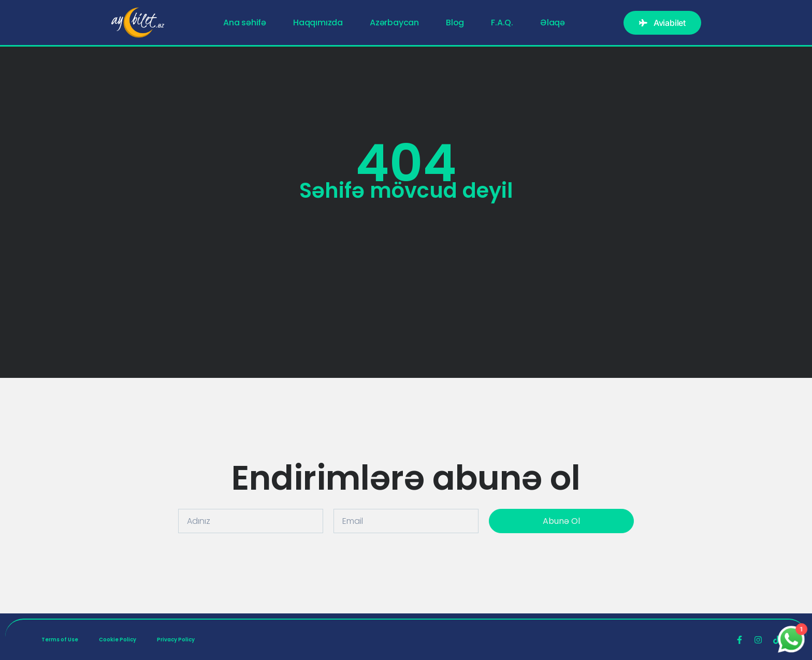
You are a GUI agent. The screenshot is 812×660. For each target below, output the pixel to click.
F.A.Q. (502, 23)
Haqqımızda (318, 23)
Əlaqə (553, 23)
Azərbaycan (394, 23)
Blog (455, 23)
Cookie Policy (118, 640)
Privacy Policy (176, 640)
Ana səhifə (245, 23)
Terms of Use (60, 640)
